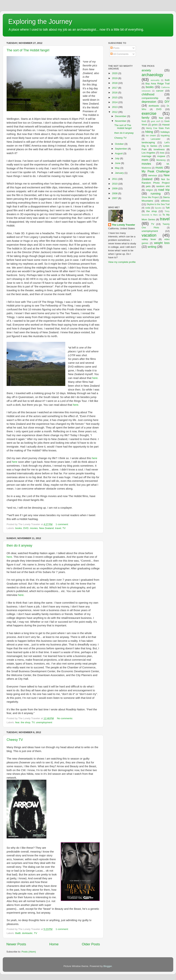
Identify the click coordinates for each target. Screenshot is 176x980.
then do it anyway (19, 545)
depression (149, 102)
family (146, 118)
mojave (161, 156)
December (121, 116)
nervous (153, 175)
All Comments (119, 54)
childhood (148, 94)
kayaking (165, 136)
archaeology (153, 75)
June (118, 163)
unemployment (44, 722)
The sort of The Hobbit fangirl (28, 50)
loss (162, 153)
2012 (115, 112)
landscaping (148, 142)
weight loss (162, 243)
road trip (164, 190)
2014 (115, 102)
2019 (115, 78)
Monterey (161, 160)
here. (95, 378)
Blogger (108, 966)
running (156, 194)
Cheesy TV (15, 740)
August (119, 153)
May (118, 168)
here (95, 458)
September (121, 149)
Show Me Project (150, 197)
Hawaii (166, 125)
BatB (18, 933)
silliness (165, 201)
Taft (168, 208)
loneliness (159, 149)
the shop (25, 722)
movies (34, 528)
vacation (149, 235)
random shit (163, 186)
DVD (26, 528)
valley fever (149, 239)
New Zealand (46, 528)
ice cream (151, 136)
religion (150, 190)
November (121, 121)
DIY (167, 102)
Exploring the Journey (40, 22)
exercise (149, 113)
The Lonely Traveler (123, 225)
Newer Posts (16, 944)
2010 (115, 184)
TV (64, 528)
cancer (160, 91)
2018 (115, 83)
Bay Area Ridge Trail (158, 84)
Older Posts (91, 944)
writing (152, 247)
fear (17, 722)
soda (148, 208)
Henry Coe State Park (158, 128)
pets (148, 186)
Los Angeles (148, 153)
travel (58, 528)
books (19, 528)
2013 (115, 107)
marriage (147, 156)
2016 (115, 93)
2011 (115, 179)
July (118, 158)
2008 (115, 193)
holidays (165, 132)
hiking (149, 132)
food (144, 121)
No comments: (65, 718)
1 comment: (62, 524)
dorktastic (27, 933)
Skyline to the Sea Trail (158, 204)
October (120, 144)
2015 (115, 97)
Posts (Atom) (29, 952)
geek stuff (155, 121)
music (159, 167)
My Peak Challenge (156, 171)
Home (54, 944)
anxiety (146, 70)
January (120, 173)
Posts (115, 48)
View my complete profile (122, 262)
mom (145, 160)
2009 (115, 188)
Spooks (158, 208)
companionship (150, 98)
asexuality (155, 80)
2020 (115, 73)
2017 (115, 88)
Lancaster (156, 139)
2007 (115, 198)
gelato (155, 125)
